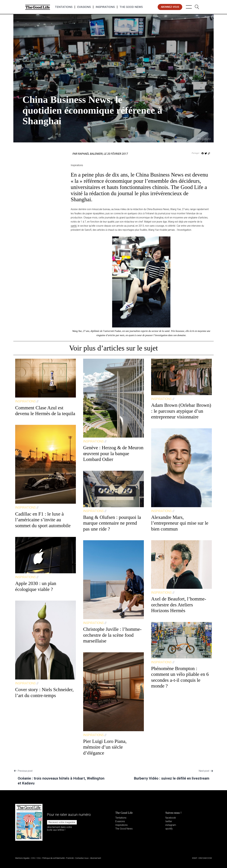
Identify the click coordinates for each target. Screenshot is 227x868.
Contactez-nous (82, 858)
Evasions (84, 7)
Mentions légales (22, 858)
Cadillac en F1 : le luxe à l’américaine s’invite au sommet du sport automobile (43, 520)
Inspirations (105, 7)
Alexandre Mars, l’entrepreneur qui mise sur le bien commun (180, 523)
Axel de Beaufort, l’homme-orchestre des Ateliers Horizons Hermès (179, 605)
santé (74, 226)
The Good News (131, 7)
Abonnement (96, 858)
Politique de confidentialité (53, 858)
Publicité (70, 858)
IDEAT (195, 858)
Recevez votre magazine (62, 822)
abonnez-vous (170, 7)
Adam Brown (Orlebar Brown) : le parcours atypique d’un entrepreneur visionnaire (181, 411)
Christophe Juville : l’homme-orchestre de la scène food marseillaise (112, 635)
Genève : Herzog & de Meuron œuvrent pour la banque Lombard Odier (113, 453)
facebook (171, 818)
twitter (169, 821)
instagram (171, 825)
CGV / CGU (36, 858)
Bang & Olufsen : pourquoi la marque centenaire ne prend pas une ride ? (112, 523)
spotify (169, 829)
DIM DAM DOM (205, 858)
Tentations (64, 7)
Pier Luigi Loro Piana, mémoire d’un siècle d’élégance (105, 747)
